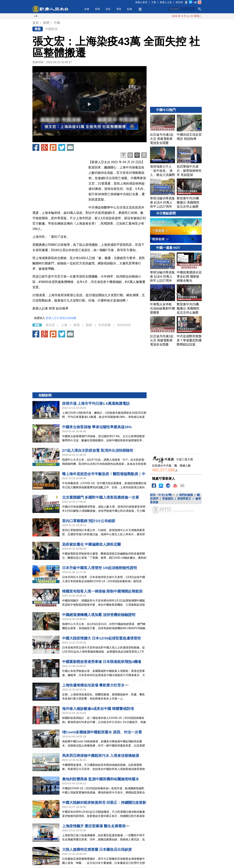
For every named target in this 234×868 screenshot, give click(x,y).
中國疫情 (51, 29)
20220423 (124, 325)
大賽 (154, 2)
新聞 (97, 9)
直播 (87, 9)
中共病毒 (104, 325)
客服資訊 (168, 499)
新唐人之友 (166, 2)
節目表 (179, 2)
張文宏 (50, 325)
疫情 (77, 325)
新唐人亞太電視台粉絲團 (61, 318)
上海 (64, 325)
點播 (130, 9)
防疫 (89, 325)
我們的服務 (186, 495)
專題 (119, 9)
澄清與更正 (184, 499)
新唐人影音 (141, 2)
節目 (108, 9)
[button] (89, 104)
